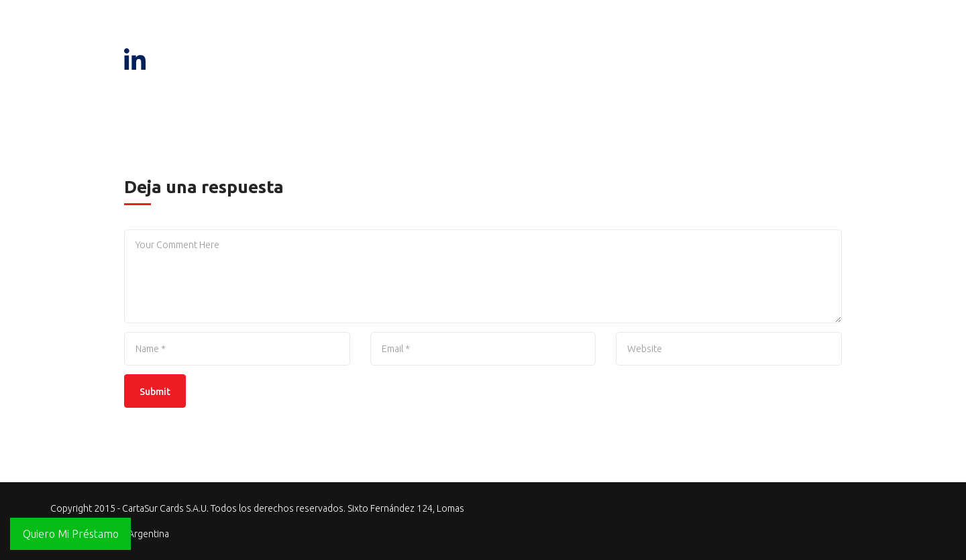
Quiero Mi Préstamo (71, 534)
